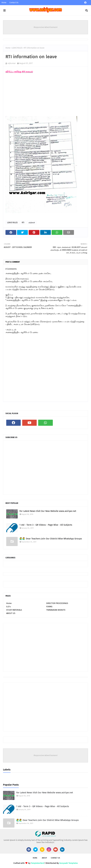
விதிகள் (32, 223)
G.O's (8, 607)
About (44, 858)
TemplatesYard (38, 863)
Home (4, 3)
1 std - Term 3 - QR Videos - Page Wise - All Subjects (46, 525)
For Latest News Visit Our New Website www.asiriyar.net (48, 511)
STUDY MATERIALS (14, 610)
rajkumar (12, 63)
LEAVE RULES (17, 48)
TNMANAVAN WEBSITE (56, 610)
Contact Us (14, 3)
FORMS (49, 607)
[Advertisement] (28, 96)
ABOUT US (11, 613)
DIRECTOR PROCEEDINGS (57, 603)
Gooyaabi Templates (69, 863)
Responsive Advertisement (46, 27)
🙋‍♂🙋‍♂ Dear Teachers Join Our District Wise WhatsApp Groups (51, 539)
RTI (23, 223)
